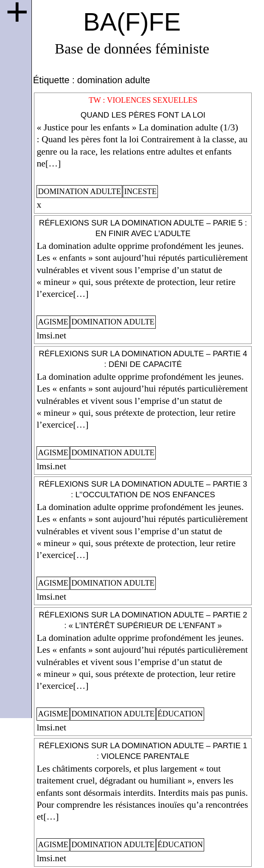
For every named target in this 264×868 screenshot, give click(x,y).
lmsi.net (51, 335)
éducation (180, 714)
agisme (53, 322)
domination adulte (79, 191)
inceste (140, 191)
